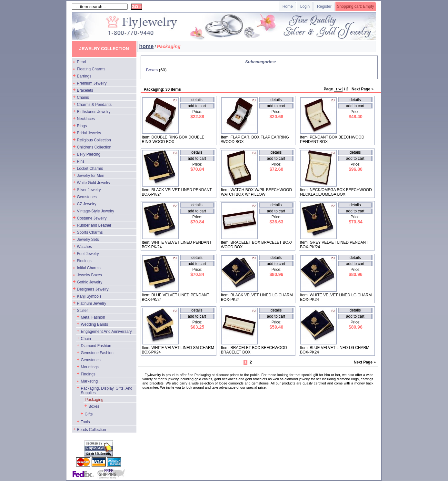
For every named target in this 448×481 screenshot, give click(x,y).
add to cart (197, 106)
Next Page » (363, 89)
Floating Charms (91, 69)
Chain (86, 339)
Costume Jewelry (92, 218)
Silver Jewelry (89, 190)
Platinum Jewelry (92, 303)
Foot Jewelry (88, 254)
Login (305, 6)
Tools (85, 422)
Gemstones (87, 197)
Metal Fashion (93, 317)
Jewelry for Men (91, 176)
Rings (82, 126)
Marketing (90, 381)
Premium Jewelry (92, 83)
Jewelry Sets (88, 240)
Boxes (94, 406)
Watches (85, 247)
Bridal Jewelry (89, 133)
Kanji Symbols (89, 296)
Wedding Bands (95, 324)
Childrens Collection (94, 147)
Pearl (82, 62)
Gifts (89, 414)
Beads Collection (92, 430)
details (197, 100)
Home (288, 6)
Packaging (95, 400)
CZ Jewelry (87, 204)
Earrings (84, 76)
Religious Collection (94, 140)
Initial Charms (89, 268)
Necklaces (86, 119)
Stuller (83, 311)
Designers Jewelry (93, 289)
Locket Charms (90, 169)
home (147, 46)
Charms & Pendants (94, 105)
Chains (83, 97)
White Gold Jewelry (94, 183)
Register (324, 6)
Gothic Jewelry (90, 282)
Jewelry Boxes (90, 275)
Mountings (90, 367)
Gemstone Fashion (97, 353)
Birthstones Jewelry (94, 112)
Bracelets (85, 90)
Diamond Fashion (96, 346)
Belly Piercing (89, 154)
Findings (84, 261)
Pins (81, 161)
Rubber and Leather (94, 225)
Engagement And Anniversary (106, 332)
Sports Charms (90, 232)
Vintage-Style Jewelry (96, 211)
